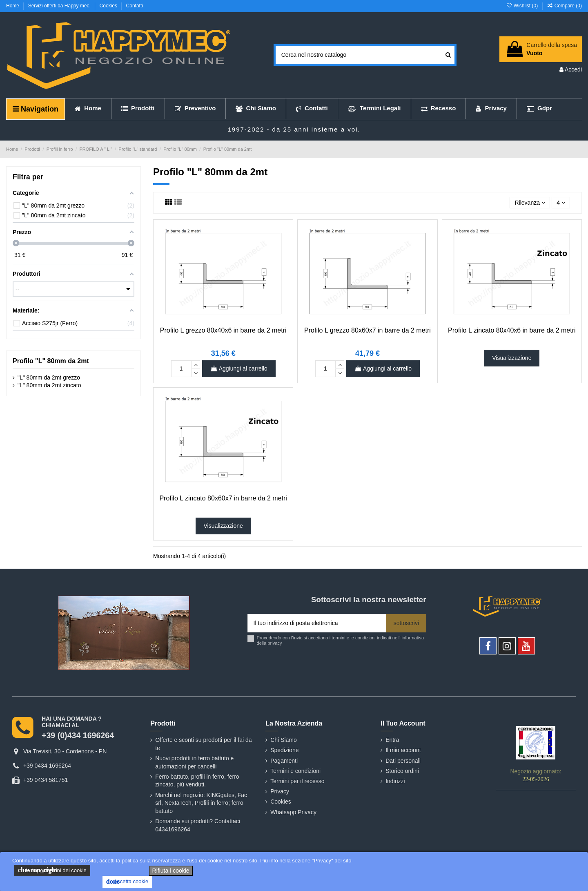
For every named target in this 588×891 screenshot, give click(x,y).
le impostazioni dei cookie (52, 870)
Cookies (109, 6)
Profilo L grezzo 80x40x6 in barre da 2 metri (223, 330)
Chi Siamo (284, 740)
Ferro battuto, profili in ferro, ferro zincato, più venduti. (197, 781)
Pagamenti (284, 761)
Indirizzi (395, 781)
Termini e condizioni (295, 771)
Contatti (135, 6)
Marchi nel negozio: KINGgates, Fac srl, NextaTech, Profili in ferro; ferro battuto (201, 803)
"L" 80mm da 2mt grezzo (49, 377)
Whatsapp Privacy (293, 812)
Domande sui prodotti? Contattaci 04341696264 (198, 825)
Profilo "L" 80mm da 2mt (51, 361)
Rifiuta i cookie (171, 871)
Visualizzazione (512, 358)
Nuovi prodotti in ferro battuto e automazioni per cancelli (194, 762)
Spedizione (284, 750)
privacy (275, 643)
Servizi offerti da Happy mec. (60, 6)
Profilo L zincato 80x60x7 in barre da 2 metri (223, 498)
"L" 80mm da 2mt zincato (49, 385)
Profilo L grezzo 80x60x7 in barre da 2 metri (367, 330)
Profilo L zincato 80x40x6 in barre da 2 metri (512, 330)
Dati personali (403, 761)
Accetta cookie (127, 882)
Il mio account (403, 750)
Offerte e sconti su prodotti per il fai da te (203, 744)
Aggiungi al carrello (239, 368)
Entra (392, 740)
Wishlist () (522, 6)
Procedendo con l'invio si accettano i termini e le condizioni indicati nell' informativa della (341, 640)
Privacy (280, 791)
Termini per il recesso (297, 781)
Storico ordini (402, 771)
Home (13, 6)
